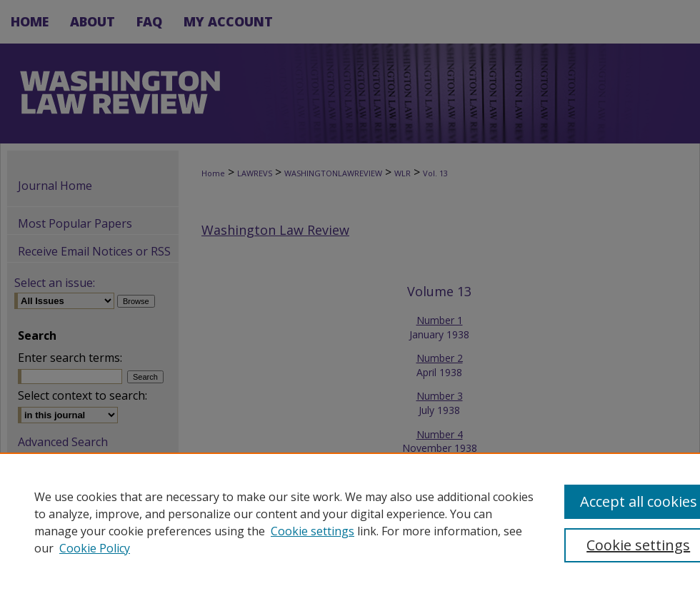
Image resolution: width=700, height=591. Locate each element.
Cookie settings (312, 531)
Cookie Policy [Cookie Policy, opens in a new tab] (95, 548)
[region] (350, 522)
